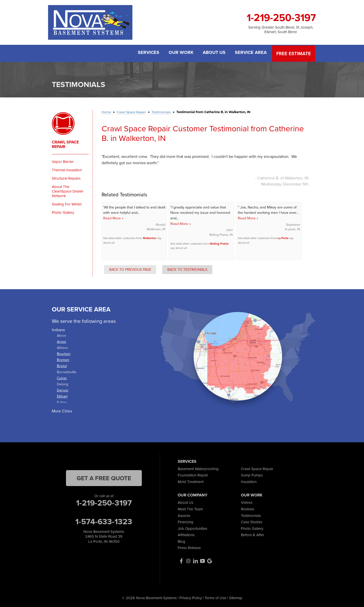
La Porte (283, 237)
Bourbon (64, 353)
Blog (181, 540)
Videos (247, 502)
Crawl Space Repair (65, 144)
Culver (62, 377)
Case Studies (252, 521)
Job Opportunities (192, 528)
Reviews (248, 508)
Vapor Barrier (63, 161)
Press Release (189, 547)
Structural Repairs (66, 178)
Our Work (180, 53)
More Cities (62, 410)
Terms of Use (215, 597)
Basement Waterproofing (198, 468)
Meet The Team (190, 508)
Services (147, 53)
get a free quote (104, 477)
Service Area (251, 53)
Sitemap (236, 597)
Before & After (253, 534)
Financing (186, 521)
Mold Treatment (191, 481)
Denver (63, 390)
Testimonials (251, 515)
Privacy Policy (191, 597)
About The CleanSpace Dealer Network (68, 191)
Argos (62, 341)
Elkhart (62, 396)
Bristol (62, 365)
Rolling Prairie (219, 243)
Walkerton (150, 237)
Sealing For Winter (67, 203)
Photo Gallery (63, 212)
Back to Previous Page (130, 268)
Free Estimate (294, 53)
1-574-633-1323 (104, 520)
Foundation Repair (193, 474)
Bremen (63, 359)
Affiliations (186, 534)
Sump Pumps (252, 474)
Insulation (249, 481)
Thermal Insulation (67, 169)
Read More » (113, 217)
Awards (184, 515)
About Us (214, 53)
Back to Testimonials (187, 268)
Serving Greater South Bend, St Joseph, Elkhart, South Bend (281, 30)
